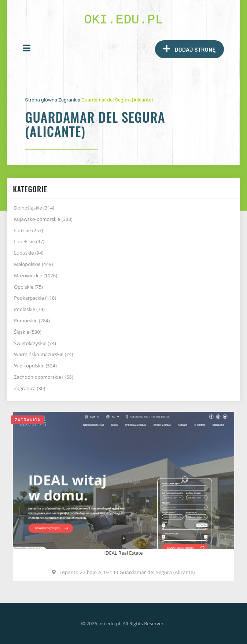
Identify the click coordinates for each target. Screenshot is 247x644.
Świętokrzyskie (35, 343)
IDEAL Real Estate (123, 553)
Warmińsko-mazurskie (43, 354)
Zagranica (69, 100)
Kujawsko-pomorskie (43, 219)
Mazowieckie (36, 275)
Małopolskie (33, 264)
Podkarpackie (35, 298)
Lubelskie (29, 241)
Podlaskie (29, 309)
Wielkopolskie (35, 366)
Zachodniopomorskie (44, 377)
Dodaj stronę (189, 49)
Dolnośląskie (34, 208)
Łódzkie (28, 230)
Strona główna (41, 100)
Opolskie (28, 287)
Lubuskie (29, 253)
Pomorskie (32, 321)
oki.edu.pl (123, 20)
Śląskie (28, 332)
